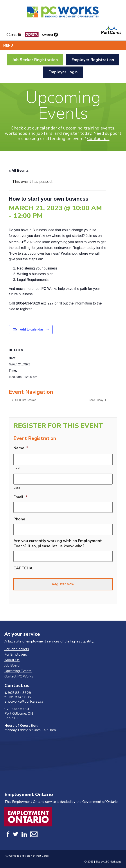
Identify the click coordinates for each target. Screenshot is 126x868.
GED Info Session (25, 400)
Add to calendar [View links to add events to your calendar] (32, 329)
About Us (12, 660)
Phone (19, 519)
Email (20, 497)
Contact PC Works (19, 676)
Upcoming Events (18, 671)
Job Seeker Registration (35, 60)
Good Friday (96, 400)
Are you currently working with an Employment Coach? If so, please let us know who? (58, 543)
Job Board (12, 665)
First (17, 468)
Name (21, 448)
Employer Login (63, 72)
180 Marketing (113, 862)
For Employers (16, 654)
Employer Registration (93, 60)
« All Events (19, 171)
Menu (8, 45)
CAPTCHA (23, 568)
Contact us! (98, 139)
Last (17, 488)
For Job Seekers (17, 649)
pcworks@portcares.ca (26, 702)
